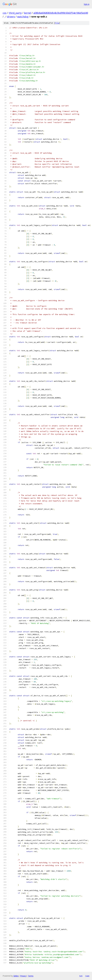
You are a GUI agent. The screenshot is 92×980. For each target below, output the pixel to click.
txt (81, 976)
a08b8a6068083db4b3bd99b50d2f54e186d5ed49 (61, 13)
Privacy (23, 976)
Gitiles (16, 976)
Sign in (87, 4)
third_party (15, 13)
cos (5, 13)
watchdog (23, 17)
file (57, 23)
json (87, 976)
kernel (28, 13)
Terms (31, 976)
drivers (11, 17)
